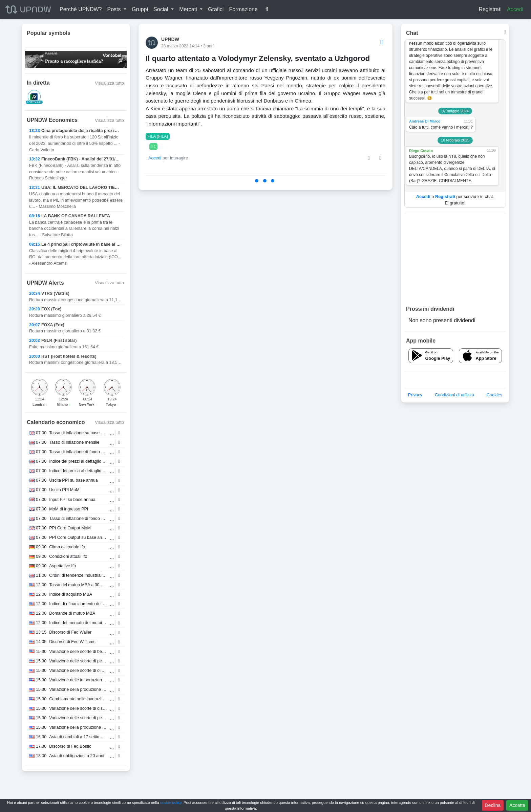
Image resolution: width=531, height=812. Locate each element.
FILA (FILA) (158, 136)
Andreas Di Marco (425, 121)
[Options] (381, 42)
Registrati (490, 9)
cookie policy (171, 803)
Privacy (415, 395)
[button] (117, 9)
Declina (493, 805)
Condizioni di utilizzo (454, 395)
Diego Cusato (421, 151)
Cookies (494, 395)
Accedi (515, 9)
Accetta (517, 805)
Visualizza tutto (109, 83)
